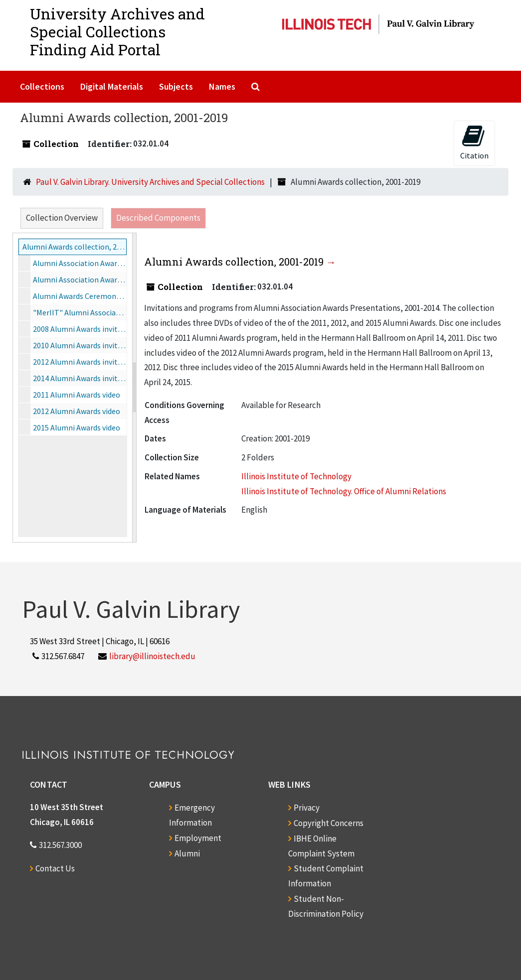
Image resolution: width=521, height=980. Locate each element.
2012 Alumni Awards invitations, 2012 (80, 362)
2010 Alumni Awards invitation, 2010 (80, 345)
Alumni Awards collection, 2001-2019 (75, 247)
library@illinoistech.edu (152, 656)
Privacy (307, 808)
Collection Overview (62, 218)
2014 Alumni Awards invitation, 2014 (80, 378)
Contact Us (55, 868)
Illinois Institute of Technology (296, 476)
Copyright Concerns (329, 823)
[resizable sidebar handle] (134, 388)
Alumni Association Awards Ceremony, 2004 (80, 280)
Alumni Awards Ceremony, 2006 (80, 296)
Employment (198, 838)
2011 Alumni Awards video (77, 395)
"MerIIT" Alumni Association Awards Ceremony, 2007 (80, 312)
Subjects (176, 86)
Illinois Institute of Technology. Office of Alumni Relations (344, 491)
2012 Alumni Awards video (77, 411)
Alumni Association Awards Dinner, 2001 (80, 263)
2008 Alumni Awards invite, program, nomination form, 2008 (80, 329)
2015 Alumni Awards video (77, 427)
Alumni (187, 853)
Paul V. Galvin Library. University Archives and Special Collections (150, 182)
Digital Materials (112, 86)
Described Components (158, 218)
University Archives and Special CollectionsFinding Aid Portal (117, 32)
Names (222, 86)
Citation (474, 142)
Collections (42, 86)
